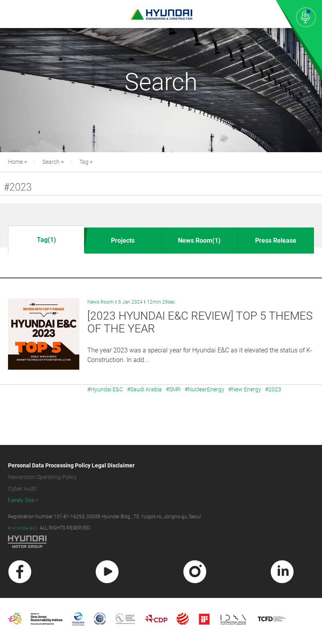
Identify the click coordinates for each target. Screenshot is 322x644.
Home (15, 162)
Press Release (276, 240)
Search (51, 162)
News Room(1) (199, 240)
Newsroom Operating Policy (42, 477)
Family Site (21, 500)
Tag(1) (46, 240)
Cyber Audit (22, 489)
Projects (123, 240)
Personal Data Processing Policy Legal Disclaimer (71, 465)
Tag (84, 162)
